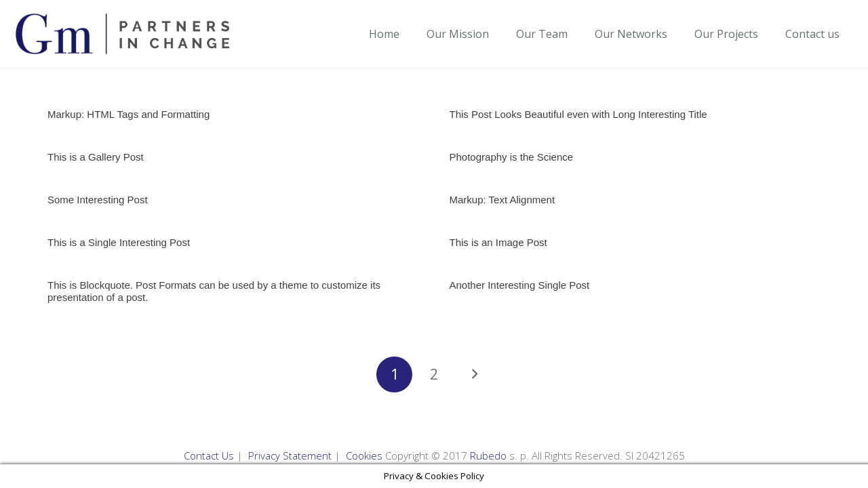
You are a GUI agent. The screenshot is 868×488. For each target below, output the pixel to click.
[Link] (123, 34)
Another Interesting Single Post (520, 285)
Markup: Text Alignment (502, 200)
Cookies (364, 455)
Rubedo (488, 455)
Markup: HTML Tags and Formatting (129, 114)
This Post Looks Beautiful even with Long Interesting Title (578, 114)
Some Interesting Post (98, 200)
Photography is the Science (512, 157)
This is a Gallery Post (96, 157)
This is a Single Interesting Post (119, 242)
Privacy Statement (290, 455)
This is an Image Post (498, 242)
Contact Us (209, 455)
